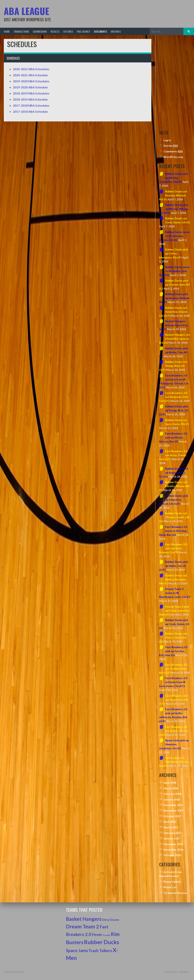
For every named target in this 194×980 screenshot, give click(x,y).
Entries (171, 146)
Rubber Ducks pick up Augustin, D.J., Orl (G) (174, 473)
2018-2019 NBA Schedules (31, 93)
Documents (100, 31)
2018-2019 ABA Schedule (30, 99)
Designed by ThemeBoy (177, 972)
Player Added (172, 882)
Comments (173, 151)
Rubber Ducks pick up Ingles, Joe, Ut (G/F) (174, 566)
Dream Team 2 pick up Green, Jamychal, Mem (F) (174, 610)
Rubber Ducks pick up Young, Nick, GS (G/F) (174, 410)
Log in (167, 140)
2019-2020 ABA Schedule (30, 87)
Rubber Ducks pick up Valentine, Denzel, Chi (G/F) (174, 500)
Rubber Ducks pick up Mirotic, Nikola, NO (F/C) (174, 209)
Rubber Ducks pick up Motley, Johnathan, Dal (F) (174, 178)
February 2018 (172, 794)
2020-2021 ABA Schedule (30, 75)
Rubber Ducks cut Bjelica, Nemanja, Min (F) (173, 579)
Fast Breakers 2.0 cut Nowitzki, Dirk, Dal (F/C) (174, 397)
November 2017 (173, 810)
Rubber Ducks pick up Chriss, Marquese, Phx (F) (174, 253)
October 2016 (172, 855)
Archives (116, 31)
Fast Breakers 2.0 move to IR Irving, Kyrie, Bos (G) (173, 531)
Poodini (106, 935)
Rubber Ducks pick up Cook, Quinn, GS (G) (174, 624)
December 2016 (173, 844)
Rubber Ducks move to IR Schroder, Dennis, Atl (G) (174, 236)
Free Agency (83, 31)
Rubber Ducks (102, 942)
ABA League (27, 11)
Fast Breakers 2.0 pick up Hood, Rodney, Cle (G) (173, 548)
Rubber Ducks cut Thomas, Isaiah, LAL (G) (174, 517)
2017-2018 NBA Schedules (31, 105)
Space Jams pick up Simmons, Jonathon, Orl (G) (174, 744)
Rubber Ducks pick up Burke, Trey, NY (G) (174, 352)
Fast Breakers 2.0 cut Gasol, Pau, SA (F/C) (173, 700)
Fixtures (68, 31)
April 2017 (170, 822)
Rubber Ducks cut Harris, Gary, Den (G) (173, 637)
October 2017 (172, 816)
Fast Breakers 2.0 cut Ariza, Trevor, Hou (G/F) (173, 455)
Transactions (21, 31)
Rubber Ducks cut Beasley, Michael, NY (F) (173, 195)
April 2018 (170, 783)
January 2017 (172, 838)
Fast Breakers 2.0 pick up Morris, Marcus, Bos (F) (173, 437)
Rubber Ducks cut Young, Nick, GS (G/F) (173, 366)
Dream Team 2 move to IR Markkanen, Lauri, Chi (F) (175, 593)
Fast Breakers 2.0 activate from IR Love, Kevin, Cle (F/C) (173, 682)
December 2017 (173, 805)
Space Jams (77, 950)
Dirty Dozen (111, 920)
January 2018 (172, 799)
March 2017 (171, 827)
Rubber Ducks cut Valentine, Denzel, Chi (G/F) (173, 312)
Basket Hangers (84, 919)
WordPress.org (173, 157)
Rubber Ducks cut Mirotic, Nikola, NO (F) (174, 486)
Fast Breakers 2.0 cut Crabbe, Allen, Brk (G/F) (173, 669)
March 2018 (171, 788)
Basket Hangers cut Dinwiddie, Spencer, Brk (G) (175, 339)
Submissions (40, 31)
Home (7, 31)
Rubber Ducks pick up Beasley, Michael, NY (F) (174, 298)
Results (55, 31)
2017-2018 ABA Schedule (30, 111)
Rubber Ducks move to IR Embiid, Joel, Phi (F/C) (174, 271)
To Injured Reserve (175, 893)
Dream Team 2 (83, 926)
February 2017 (172, 833)
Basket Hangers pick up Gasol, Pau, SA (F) (174, 325)
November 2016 (173, 850)
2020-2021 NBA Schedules (31, 69)
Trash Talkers (100, 950)
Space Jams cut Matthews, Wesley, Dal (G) (174, 762)
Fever (97, 934)
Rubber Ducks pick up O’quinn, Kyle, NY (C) (174, 285)
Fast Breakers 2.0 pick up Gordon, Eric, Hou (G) (173, 651)
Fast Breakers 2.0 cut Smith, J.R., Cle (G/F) (173, 731)
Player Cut (170, 887)
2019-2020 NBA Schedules (31, 81)
